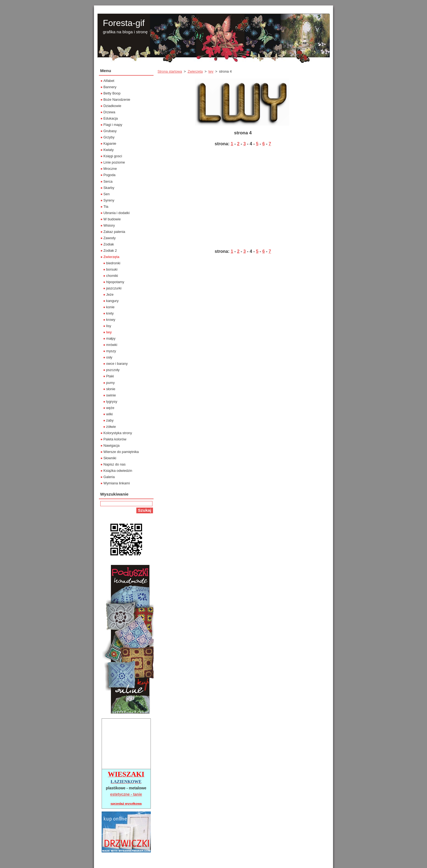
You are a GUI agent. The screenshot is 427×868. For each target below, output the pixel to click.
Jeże (110, 294)
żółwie (111, 427)
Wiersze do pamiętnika (121, 452)
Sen (107, 194)
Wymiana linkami (117, 483)
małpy (111, 338)
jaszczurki (114, 288)
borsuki (112, 269)
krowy (111, 320)
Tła (106, 207)
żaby (110, 420)
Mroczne (110, 169)
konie (111, 307)
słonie (111, 389)
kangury (113, 301)
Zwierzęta (195, 71)
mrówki (112, 345)
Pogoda (110, 175)
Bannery (110, 87)
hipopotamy (115, 282)
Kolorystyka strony (118, 433)
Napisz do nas (115, 464)
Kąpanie (110, 143)
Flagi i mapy (113, 125)
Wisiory (109, 225)
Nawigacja (112, 445)
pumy (111, 383)
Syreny (109, 200)
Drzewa (109, 112)
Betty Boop (112, 93)
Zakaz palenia (114, 232)
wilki (110, 414)
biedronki (113, 263)
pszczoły (113, 370)
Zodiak (109, 244)
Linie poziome (114, 162)
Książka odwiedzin (118, 471)
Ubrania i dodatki (117, 213)
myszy (111, 351)
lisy (109, 326)
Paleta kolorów (115, 439)
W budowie (112, 219)
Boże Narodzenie (117, 100)
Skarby (109, 188)
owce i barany (117, 364)
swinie (111, 395)
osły (109, 357)
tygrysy (112, 402)
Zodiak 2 (110, 251)
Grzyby (109, 137)
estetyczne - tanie (126, 794)
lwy (211, 71)
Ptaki (110, 376)
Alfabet (109, 81)
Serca (108, 181)
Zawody (110, 238)
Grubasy (110, 131)
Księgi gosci (113, 156)
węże (110, 408)
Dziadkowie (112, 106)
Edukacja (111, 118)
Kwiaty (109, 150)
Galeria (109, 477)
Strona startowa (170, 71)
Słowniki (110, 458)
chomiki (112, 276)
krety (110, 313)
